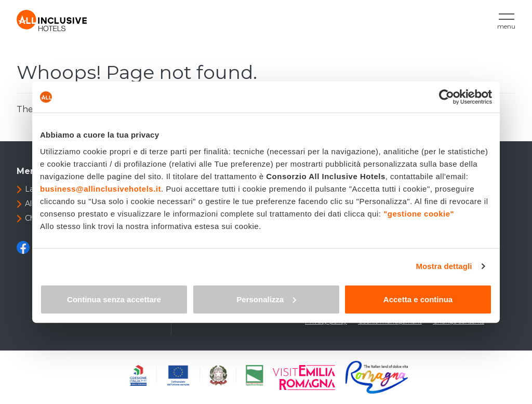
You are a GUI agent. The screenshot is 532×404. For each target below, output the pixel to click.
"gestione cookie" (419, 213)
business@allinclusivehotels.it (101, 188)
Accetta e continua (418, 299)
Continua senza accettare (114, 299)
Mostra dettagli (444, 266)
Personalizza (266, 299)
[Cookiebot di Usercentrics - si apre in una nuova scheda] (447, 97)
